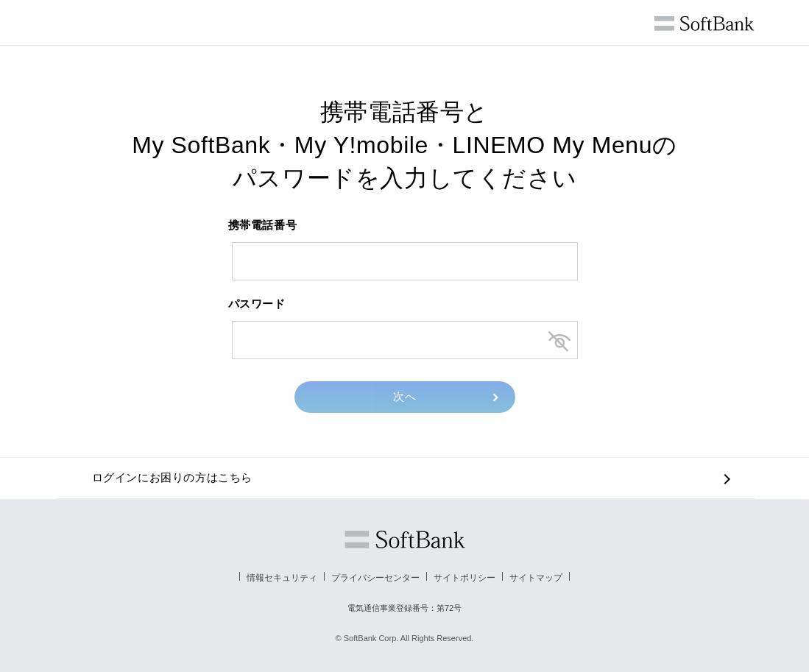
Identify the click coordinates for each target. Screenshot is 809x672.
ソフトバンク (405, 540)
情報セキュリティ (282, 578)
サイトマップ (536, 578)
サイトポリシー (464, 578)
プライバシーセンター (375, 578)
